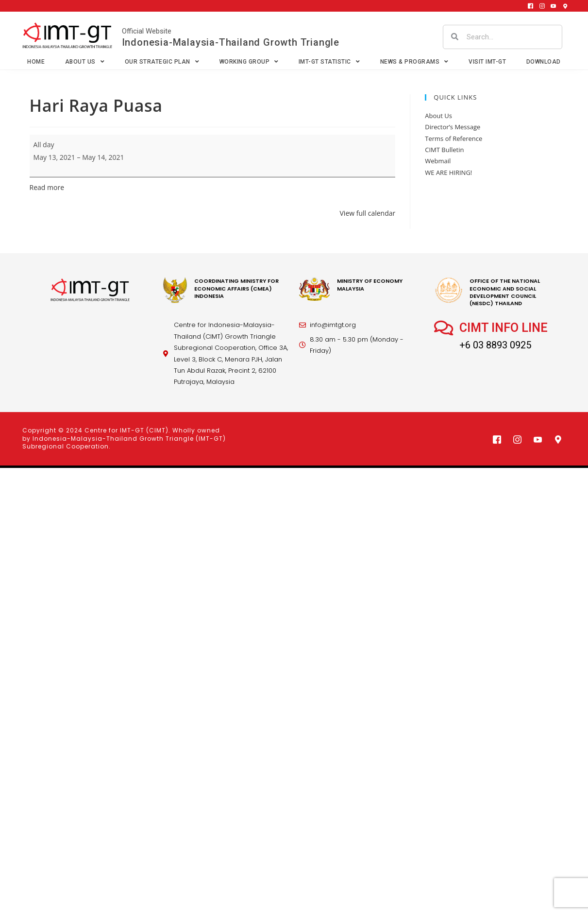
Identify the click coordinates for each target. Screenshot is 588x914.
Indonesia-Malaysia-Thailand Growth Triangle (231, 42)
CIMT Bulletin (444, 150)
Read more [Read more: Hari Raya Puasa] (47, 187)
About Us (85, 62)
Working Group (249, 62)
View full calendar (368, 213)
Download (544, 62)
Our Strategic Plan (162, 62)
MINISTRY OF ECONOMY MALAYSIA (370, 285)
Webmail (438, 161)
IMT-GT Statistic (329, 62)
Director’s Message (453, 127)
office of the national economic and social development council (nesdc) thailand (505, 292)
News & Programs (414, 62)
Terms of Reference (454, 138)
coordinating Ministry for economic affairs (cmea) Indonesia (236, 288)
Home (36, 62)
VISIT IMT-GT (487, 62)
